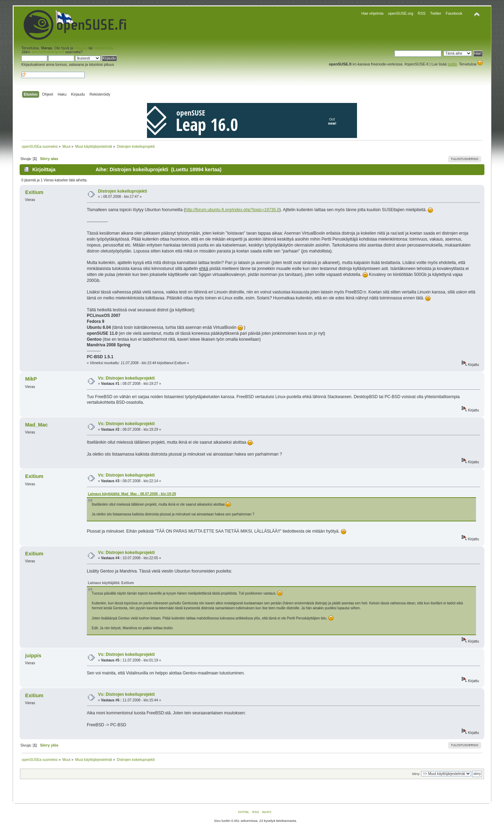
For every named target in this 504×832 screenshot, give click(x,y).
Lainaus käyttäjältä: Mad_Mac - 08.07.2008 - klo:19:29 (132, 494)
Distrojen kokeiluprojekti (122, 191)
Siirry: (416, 774)
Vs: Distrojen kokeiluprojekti (126, 378)
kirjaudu (81, 48)
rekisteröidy (103, 48)
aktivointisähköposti (48, 52)
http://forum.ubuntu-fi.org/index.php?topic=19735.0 (232, 210)
